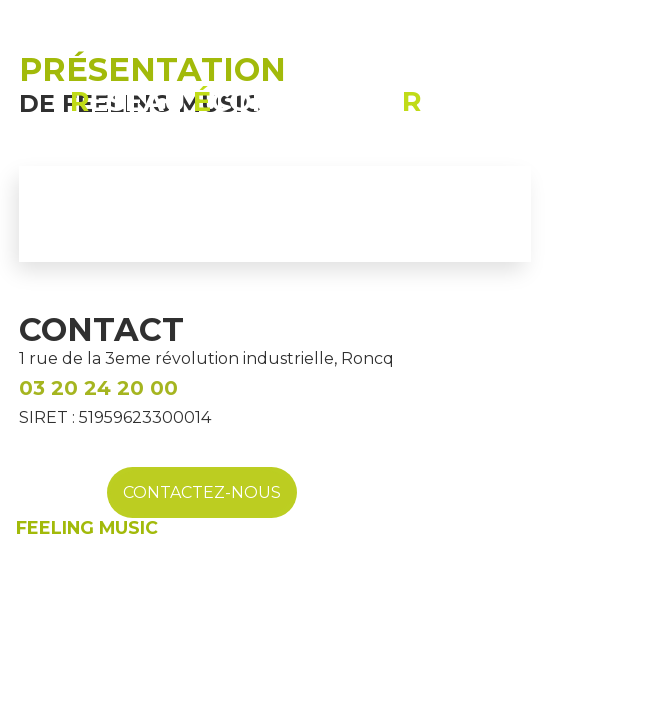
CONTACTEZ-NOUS (202, 492)
